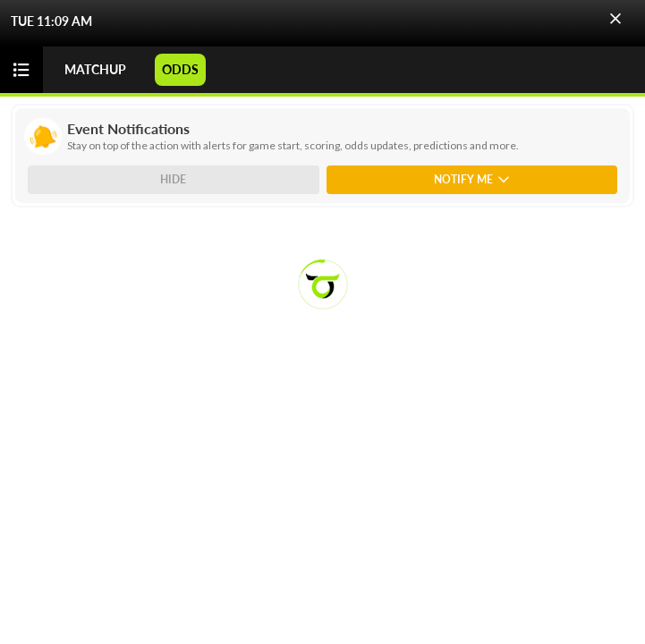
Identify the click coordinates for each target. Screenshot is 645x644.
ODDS (180, 69)
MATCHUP (95, 69)
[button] (615, 19)
